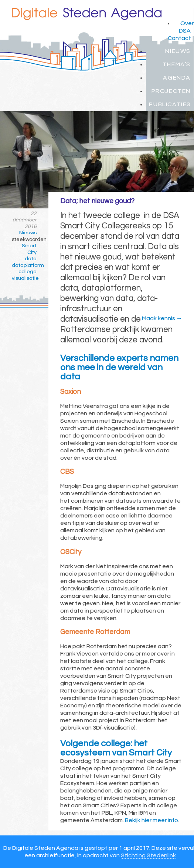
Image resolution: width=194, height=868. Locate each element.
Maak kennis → (162, 318)
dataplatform (24, 265)
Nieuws (178, 51)
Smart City (29, 249)
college (28, 272)
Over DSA (186, 27)
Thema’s (177, 64)
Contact (179, 38)
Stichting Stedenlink (148, 855)
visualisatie (24, 278)
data (31, 259)
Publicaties (170, 104)
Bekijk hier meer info (152, 820)
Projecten (171, 91)
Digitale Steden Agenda (87, 14)
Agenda (177, 78)
